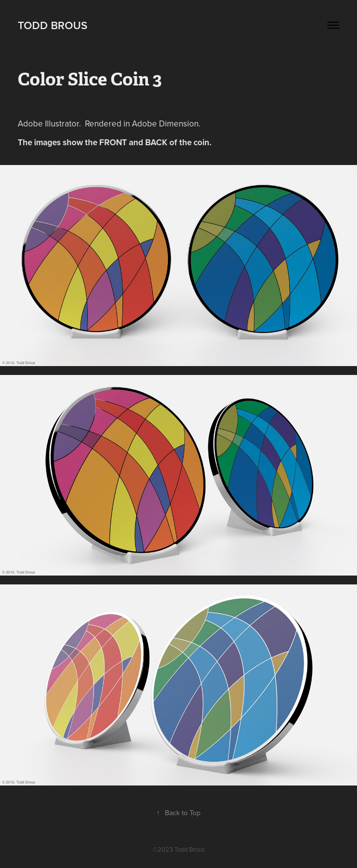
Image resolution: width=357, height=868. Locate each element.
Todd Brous (53, 25)
